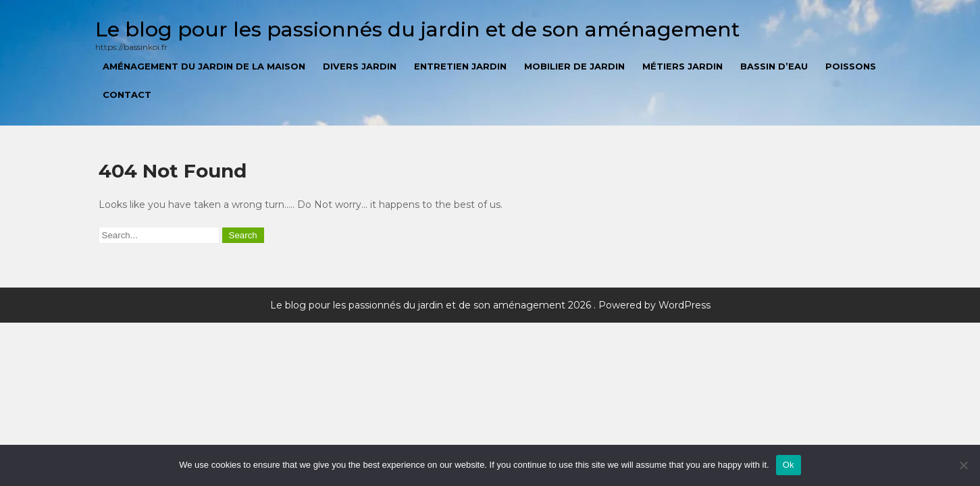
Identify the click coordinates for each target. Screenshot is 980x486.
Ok (789, 465)
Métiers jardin (682, 66)
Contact (127, 94)
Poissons (851, 66)
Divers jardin (360, 66)
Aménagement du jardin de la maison (204, 66)
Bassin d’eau (774, 66)
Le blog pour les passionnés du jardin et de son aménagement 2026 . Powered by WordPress (490, 305)
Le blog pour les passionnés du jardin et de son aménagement (417, 29)
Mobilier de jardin (574, 66)
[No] (963, 465)
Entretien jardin (460, 66)
